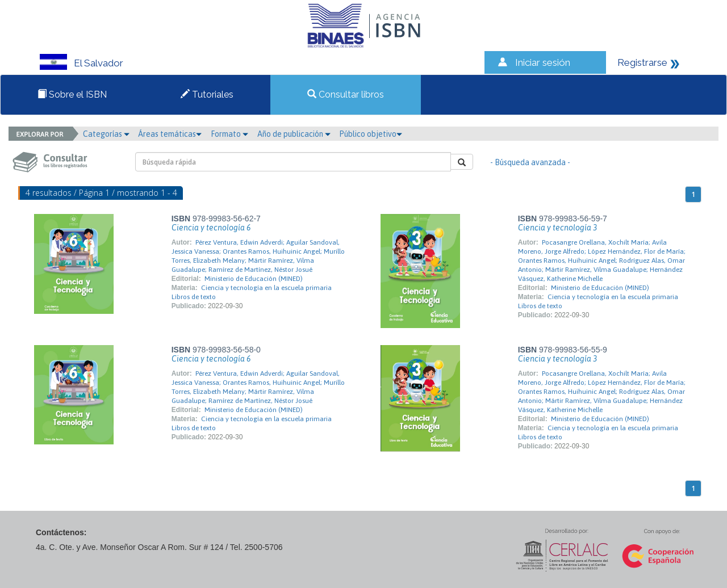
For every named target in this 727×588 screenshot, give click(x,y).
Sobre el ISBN (72, 94)
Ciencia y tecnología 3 (557, 228)
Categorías (106, 134)
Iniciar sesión (543, 62)
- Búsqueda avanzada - (530, 162)
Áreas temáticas (170, 134)
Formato (229, 134)
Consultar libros (346, 94)
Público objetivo (371, 134)
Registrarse (642, 62)
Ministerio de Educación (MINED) (254, 279)
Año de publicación (294, 134)
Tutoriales (207, 94)
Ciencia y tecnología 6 (211, 228)
